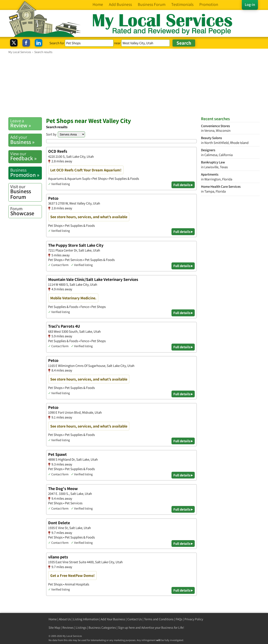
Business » (26, 140)
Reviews (68, 628)
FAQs (179, 619)
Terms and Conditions (159, 619)
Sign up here (126, 628)
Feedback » (26, 156)
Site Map (54, 628)
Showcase (26, 211)
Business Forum (26, 192)
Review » (26, 123)
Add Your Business (113, 619)
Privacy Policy (194, 619)
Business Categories (102, 628)
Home (53, 619)
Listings (81, 628)
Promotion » (26, 173)
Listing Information (86, 619)
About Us (65, 619)
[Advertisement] (134, 85)
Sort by (51, 134)
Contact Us (135, 619)
